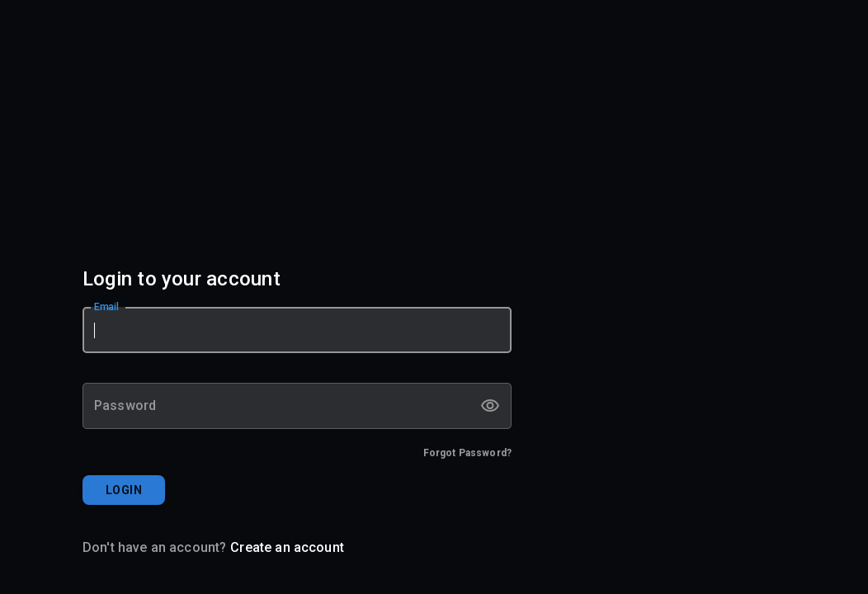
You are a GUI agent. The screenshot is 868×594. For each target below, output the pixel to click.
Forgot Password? (467, 453)
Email (107, 307)
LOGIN (124, 490)
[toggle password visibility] (490, 406)
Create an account (287, 547)
